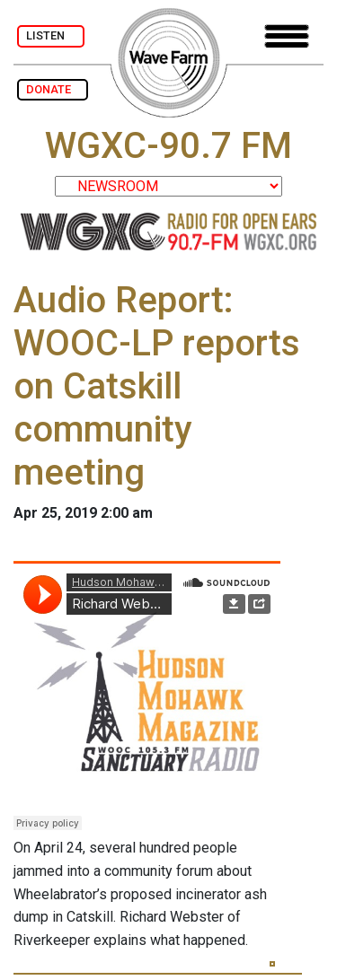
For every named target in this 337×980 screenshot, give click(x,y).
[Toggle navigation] (287, 36)
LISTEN (51, 35)
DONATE (53, 89)
